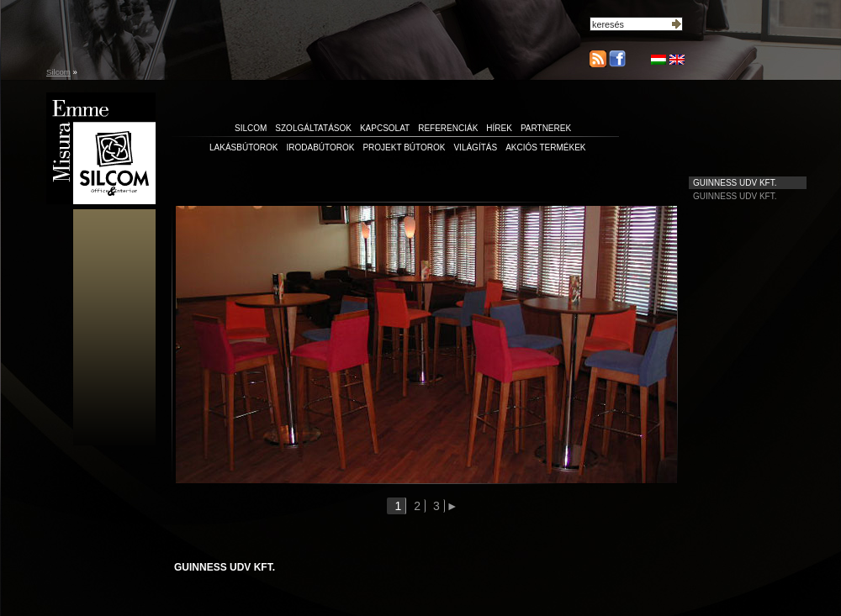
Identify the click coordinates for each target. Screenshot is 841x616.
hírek (499, 128)
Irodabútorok (321, 147)
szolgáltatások (313, 128)
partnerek (546, 128)
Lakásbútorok (244, 147)
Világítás (475, 147)
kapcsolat (385, 128)
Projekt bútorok (404, 147)
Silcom (58, 72)
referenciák (448, 128)
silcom (251, 128)
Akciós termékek (545, 147)
